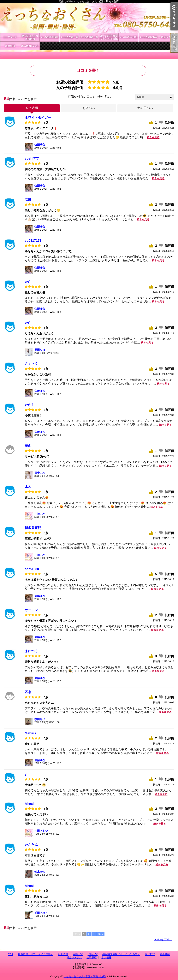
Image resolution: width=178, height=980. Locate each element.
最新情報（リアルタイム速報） (30, 37)
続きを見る (153, 137)
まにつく (31, 651)
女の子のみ (145, 108)
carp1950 (32, 569)
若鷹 (28, 200)
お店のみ (89, 108)
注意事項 (10, 46)
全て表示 (32, 108)
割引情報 (50, 37)
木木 (28, 487)
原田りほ (40, 350)
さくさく (31, 364)
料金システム (168, 37)
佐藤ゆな (40, 144)
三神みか (40, 514)
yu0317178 (33, 241)
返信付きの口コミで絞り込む (90, 97)
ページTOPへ (165, 939)
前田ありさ (41, 913)
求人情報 (30, 46)
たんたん (31, 845)
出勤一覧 (89, 37)
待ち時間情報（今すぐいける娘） (109, 37)
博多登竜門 (33, 528)
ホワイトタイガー (38, 118)
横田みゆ (40, 719)
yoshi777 (32, 158)
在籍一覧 (69, 37)
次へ (100, 934)
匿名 (28, 446)
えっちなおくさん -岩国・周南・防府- (85, 976)
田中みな (40, 473)
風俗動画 (148, 37)
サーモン (31, 610)
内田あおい (41, 831)
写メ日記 (128, 37)
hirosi (29, 804)
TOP (10, 37)
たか (28, 282)
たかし (30, 405)
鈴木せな (40, 872)
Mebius (30, 733)
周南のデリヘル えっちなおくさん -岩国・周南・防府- (89, 18)
